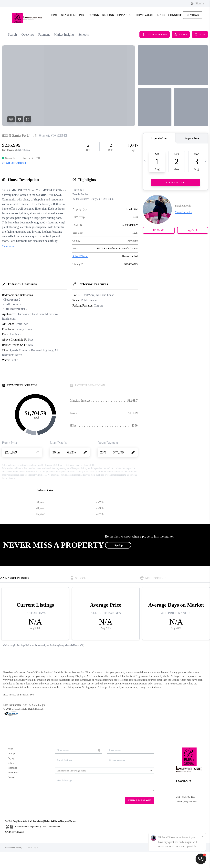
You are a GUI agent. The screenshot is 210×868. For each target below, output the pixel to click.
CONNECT (175, 31)
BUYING (94, 31)
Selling (11, 779)
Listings (11, 770)
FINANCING (125, 31)
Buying (11, 775)
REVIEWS (193, 31)
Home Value (13, 789)
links (161, 31)
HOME (54, 31)
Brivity (19, 864)
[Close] (203, 836)
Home (10, 765)
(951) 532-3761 (190, 818)
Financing (12, 784)
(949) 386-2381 (188, 813)
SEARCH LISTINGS (73, 31)
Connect (12, 794)
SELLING (108, 31)
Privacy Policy (159, 864)
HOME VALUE (145, 31)
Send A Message (140, 817)
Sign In (197, 3)
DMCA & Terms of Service (182, 864)
